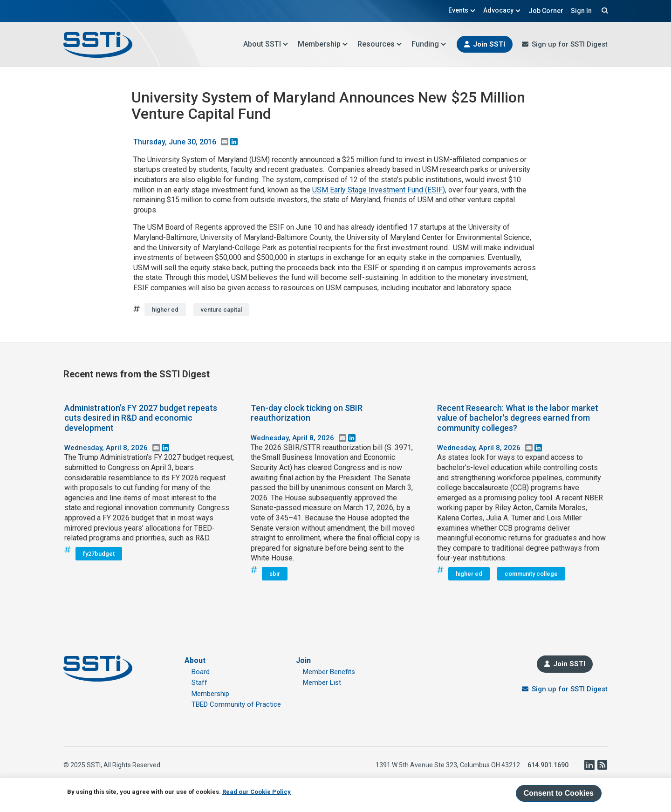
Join (303, 660)
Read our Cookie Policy (257, 792)
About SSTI (266, 44)
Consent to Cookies (559, 793)
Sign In (581, 11)
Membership (323, 44)
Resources (380, 44)
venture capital (221, 310)
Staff (199, 682)
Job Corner (546, 11)
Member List (322, 682)
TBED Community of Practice (236, 704)
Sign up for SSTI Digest (570, 44)
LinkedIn (589, 765)
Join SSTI (489, 44)
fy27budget (99, 554)
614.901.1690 (548, 765)
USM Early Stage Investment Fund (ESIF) (379, 190)
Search (603, 10)
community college (531, 574)
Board (201, 672)
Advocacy (502, 10)
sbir (275, 574)
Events (462, 10)
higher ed (165, 310)
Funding (429, 44)
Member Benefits (329, 672)
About (195, 660)
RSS (602, 765)
